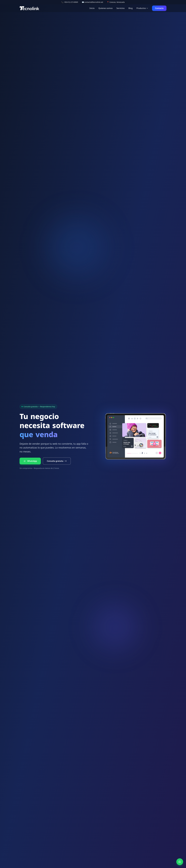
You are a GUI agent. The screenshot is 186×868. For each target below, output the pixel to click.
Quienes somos (106, 8)
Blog (130, 8)
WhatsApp (30, 461)
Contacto (159, 8)
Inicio (92, 8)
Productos (142, 8)
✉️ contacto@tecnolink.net (93, 2)
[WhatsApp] (180, 862)
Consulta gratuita (57, 461)
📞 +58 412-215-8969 (70, 2)
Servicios (120, 8)
